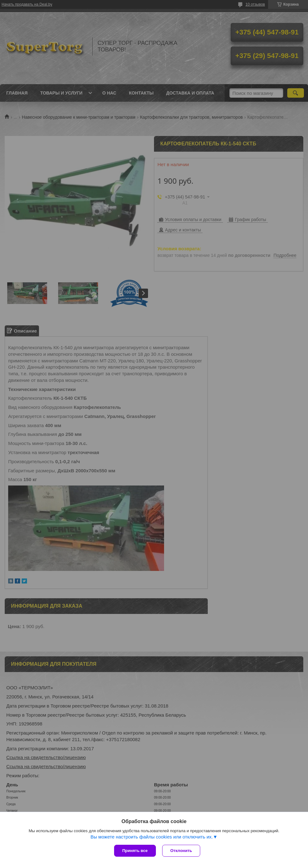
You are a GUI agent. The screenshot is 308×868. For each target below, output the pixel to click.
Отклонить (181, 851)
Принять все (135, 851)
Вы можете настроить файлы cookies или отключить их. (152, 837)
